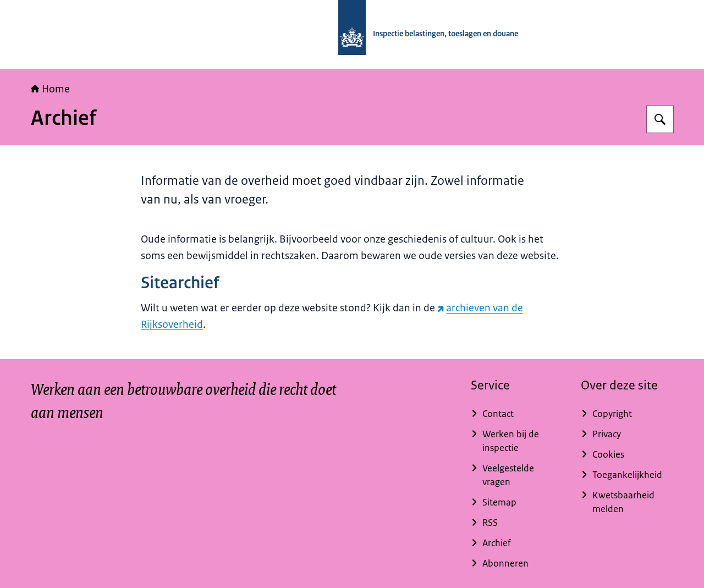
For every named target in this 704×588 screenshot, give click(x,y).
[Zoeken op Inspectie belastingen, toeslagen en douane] (660, 119)
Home (50, 89)
